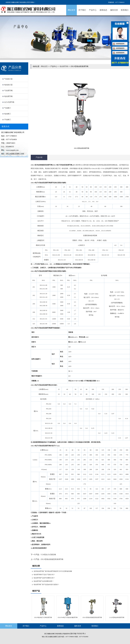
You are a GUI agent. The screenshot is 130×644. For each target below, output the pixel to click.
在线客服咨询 (120, 44)
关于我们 (82, 10)
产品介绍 (39, 157)
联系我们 (125, 10)
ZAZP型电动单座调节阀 (117, 617)
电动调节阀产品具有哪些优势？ (44, 581)
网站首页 (71, 10)
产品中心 (93, 10)
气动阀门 (8, 108)
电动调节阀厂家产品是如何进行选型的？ (46, 585)
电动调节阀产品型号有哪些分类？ (44, 578)
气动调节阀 (8, 91)
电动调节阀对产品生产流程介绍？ (44, 575)
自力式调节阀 (9, 102)
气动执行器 (8, 79)
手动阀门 (8, 120)
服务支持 (114, 10)
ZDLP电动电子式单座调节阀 (43, 617)
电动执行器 (8, 85)
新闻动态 (103, 10)
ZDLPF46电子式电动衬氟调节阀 (68, 617)
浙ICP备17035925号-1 (78, 634)
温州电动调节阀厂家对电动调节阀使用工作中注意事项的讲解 (53, 571)
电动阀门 (8, 114)
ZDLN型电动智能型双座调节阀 (52, 559)
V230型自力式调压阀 (48, 555)
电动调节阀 (8, 96)
